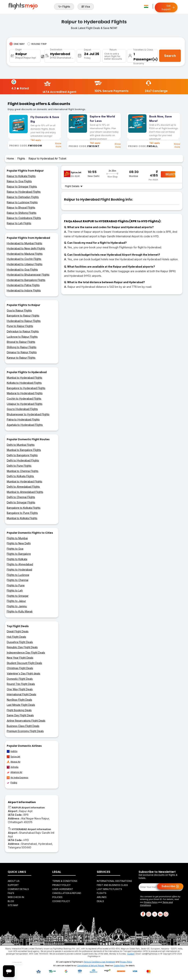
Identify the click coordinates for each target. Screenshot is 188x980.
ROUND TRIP (37, 44)
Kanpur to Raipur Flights (21, 358)
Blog (11, 901)
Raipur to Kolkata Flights (21, 176)
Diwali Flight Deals (18, 631)
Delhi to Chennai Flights (21, 497)
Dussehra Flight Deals (20, 642)
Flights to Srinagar (18, 596)
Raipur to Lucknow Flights (22, 202)
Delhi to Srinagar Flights (21, 502)
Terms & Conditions (65, 881)
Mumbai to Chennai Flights (23, 471)
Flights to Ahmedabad (20, 564)
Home (10, 158)
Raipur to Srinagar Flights (22, 187)
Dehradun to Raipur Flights (23, 331)
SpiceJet (13, 757)
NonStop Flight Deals (19, 700)
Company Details (18, 889)
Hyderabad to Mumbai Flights (25, 243)
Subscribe (170, 886)
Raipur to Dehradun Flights (23, 197)
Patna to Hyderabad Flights (23, 419)
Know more (58, 145)
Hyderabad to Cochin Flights (24, 259)
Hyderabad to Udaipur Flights (25, 264)
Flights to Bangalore (19, 554)
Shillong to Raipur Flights (22, 347)
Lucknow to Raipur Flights (22, 337)
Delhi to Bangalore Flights (22, 455)
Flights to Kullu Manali (20, 611)
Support (13, 885)
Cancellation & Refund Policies (91, 966)
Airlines (102, 897)
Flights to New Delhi (19, 543)
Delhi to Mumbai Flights (21, 445)
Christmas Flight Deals (20, 668)
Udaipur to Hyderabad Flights (25, 404)
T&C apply (95, 143)
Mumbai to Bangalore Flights (24, 450)
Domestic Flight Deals (20, 679)
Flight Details (74, 186)
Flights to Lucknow (18, 575)
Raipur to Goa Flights (19, 181)
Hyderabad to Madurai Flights (25, 254)
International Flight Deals (21, 694)
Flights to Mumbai (17, 538)
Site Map (13, 905)
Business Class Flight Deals (23, 726)
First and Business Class (112, 885)
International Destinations (114, 881)
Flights (64, 7)
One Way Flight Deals (20, 689)
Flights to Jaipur (16, 601)
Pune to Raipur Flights (20, 326)
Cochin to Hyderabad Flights (24, 399)
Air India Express (18, 778)
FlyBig (12, 783)
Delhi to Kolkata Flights (20, 476)
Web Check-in (16, 897)
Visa (86, 7)
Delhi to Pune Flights (19, 466)
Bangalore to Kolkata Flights (24, 508)
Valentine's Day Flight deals (23, 673)
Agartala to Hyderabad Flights (25, 425)
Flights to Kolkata (17, 559)
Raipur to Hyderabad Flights (24, 192)
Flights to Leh (15, 590)
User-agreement (63, 889)
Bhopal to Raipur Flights (21, 342)
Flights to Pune (16, 585)
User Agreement (108, 962)
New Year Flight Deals (20, 658)
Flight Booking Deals (19, 710)
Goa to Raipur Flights (19, 310)
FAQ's (11, 893)
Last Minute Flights (109, 889)
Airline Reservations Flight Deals (26, 721)
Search (170, 56)
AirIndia (13, 767)
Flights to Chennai (18, 580)
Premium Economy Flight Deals (25, 731)
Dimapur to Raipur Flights (22, 352)
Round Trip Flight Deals (21, 684)
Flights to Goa (15, 549)
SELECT (170, 174)
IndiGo (12, 751)
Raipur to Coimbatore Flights (24, 218)
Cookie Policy (61, 901)
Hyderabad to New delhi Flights (26, 248)
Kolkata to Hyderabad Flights (24, 383)
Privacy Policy (61, 885)
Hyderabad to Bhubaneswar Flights (28, 275)
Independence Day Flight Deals (26, 653)
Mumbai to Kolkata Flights (22, 518)
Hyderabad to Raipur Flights (24, 321)
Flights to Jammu (17, 606)
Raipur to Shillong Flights (22, 213)
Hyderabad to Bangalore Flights (26, 280)
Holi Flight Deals (16, 637)
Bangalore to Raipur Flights (23, 316)
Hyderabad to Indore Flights (24, 290)
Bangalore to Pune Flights (22, 513)
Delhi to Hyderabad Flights (23, 460)
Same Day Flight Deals (20, 715)
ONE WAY (17, 44)
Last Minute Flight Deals (21, 705)
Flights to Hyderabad (19, 570)
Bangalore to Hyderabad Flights (26, 388)
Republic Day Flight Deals (22, 647)
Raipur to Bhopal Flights (21, 207)
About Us (14, 881)
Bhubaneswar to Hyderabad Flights (28, 414)
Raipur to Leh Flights (19, 223)
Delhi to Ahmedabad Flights (23, 487)
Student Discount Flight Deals (24, 663)
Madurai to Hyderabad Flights (25, 393)
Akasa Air (14, 762)
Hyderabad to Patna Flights (23, 285)
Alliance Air (15, 772)
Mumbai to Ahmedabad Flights (25, 492)
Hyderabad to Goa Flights (22, 269)
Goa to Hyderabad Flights (22, 409)
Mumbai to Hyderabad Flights (25, 378)
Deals (100, 901)
